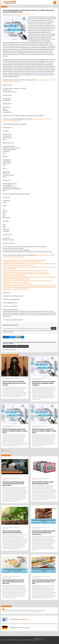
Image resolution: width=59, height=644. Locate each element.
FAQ (2, 640)
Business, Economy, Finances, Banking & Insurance (24, 14)
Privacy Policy (10, 640)
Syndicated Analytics (36, 529)
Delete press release (9, 346)
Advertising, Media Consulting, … (44, 577)
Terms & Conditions (18, 640)
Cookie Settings (43, 640)
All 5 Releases (6, 451)
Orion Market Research (16, 15)
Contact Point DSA (26, 640)
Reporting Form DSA (35, 640)
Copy (54, 328)
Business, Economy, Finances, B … (14, 378)
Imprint (5, 640)
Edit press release (23, 346)
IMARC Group (5, 480)
